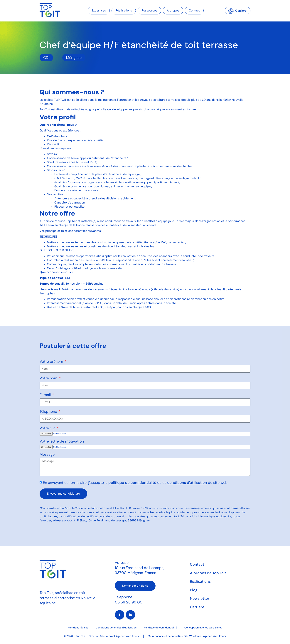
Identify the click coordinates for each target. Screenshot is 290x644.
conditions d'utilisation (187, 483)
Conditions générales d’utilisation (116, 628)
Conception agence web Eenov (203, 628)
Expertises (99, 10)
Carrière (197, 607)
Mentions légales (78, 628)
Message (47, 455)
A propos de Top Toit (208, 573)
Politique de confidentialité (160, 628)
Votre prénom (52, 362)
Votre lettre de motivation (62, 442)
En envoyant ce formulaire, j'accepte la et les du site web (135, 483)
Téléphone (49, 412)
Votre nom (49, 378)
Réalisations (124, 10)
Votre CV (48, 428)
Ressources (149, 10)
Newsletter (200, 598)
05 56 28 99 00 (129, 602)
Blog (194, 590)
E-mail (46, 395)
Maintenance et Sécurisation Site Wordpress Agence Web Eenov (187, 636)
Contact (194, 10)
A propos (173, 10)
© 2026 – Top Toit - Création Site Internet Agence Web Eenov (102, 636)
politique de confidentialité (132, 483)
